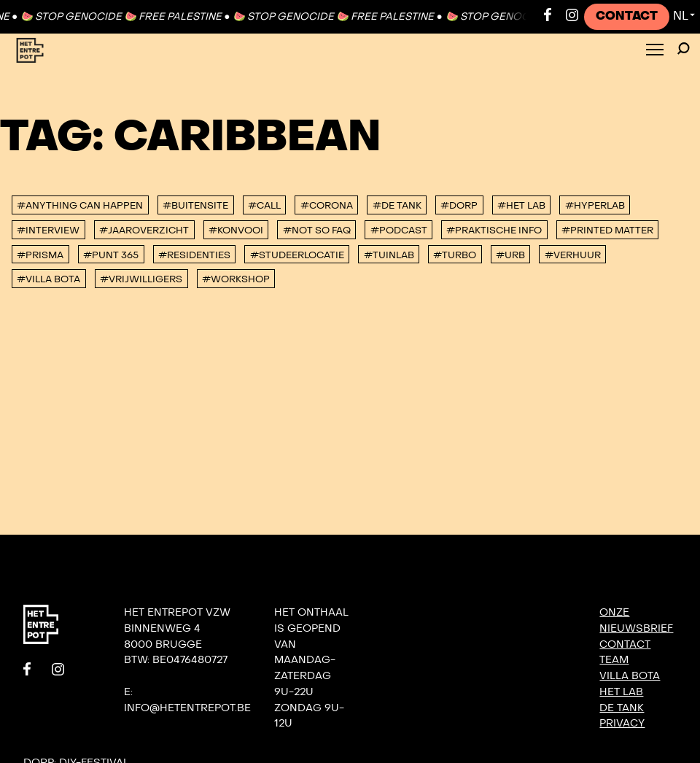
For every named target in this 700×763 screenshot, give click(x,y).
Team (614, 660)
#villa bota (48, 279)
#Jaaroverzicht (144, 231)
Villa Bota (630, 676)
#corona (327, 206)
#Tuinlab (389, 255)
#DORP (459, 206)
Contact (627, 16)
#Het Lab (521, 206)
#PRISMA (40, 255)
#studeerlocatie (297, 255)
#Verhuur (573, 255)
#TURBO (455, 255)
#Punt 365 (111, 255)
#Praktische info (494, 231)
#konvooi (236, 231)
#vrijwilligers (141, 279)
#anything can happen (80, 206)
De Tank (622, 708)
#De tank (397, 206)
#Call (264, 206)
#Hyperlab (595, 206)
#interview (48, 231)
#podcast (399, 231)
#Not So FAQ (317, 231)
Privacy (622, 723)
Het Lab (621, 692)
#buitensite (195, 206)
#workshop (236, 279)
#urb (510, 255)
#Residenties (194, 255)
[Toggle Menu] (655, 51)
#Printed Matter (607, 231)
